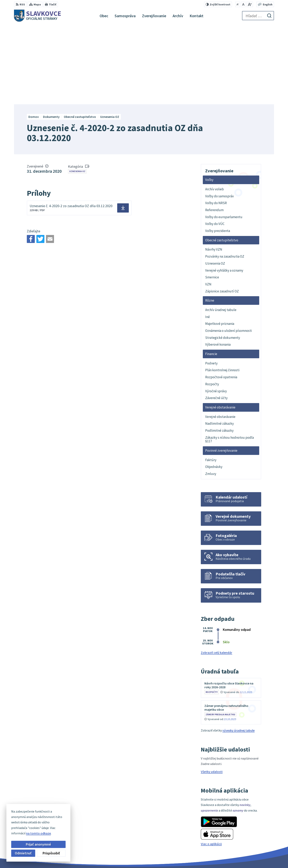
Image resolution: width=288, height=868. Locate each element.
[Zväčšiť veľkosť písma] (250, 4)
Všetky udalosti (212, 692)
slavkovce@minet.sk (251, 845)
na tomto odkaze (38, 833)
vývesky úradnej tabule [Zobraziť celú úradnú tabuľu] (238, 651)
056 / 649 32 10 (246, 840)
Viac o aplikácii (211, 764)
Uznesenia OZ (77, 92)
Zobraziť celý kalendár (216, 573)
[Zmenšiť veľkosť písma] (238, 4)
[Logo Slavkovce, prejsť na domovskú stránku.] (38, 16)
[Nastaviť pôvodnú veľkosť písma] (243, 4)
